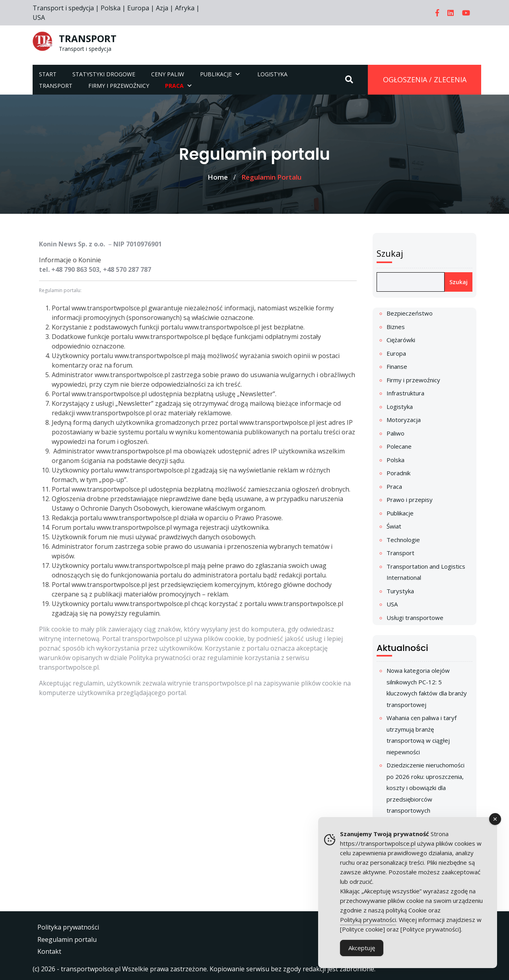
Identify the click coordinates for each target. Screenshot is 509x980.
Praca (394, 486)
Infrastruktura (405, 393)
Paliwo (395, 433)
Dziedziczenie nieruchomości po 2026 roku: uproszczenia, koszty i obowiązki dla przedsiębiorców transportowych (425, 788)
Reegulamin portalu (67, 939)
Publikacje (216, 74)
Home (218, 177)
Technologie (403, 540)
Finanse (397, 366)
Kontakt (49, 951)
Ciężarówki (401, 340)
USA (392, 604)
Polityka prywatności (68, 927)
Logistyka (272, 74)
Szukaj (390, 253)
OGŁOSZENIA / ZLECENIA (425, 79)
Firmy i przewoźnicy (119, 86)
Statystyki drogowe (104, 74)
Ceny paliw (168, 74)
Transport (56, 86)
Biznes (396, 327)
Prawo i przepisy (410, 500)
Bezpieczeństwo (410, 313)
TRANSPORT (88, 38)
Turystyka (400, 591)
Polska (395, 460)
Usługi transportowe (415, 618)
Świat (394, 526)
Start (48, 74)
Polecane (399, 446)
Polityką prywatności (368, 920)
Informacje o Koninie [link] (70, 260)
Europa (396, 353)
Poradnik (398, 473)
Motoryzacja (404, 420)
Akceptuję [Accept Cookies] (362, 948)
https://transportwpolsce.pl (378, 843)
